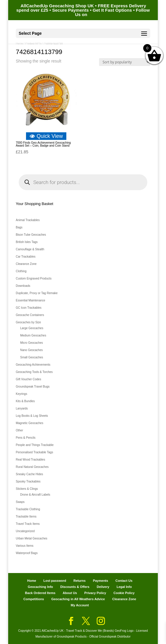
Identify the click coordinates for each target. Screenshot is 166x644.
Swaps (20, 502)
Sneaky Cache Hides (29, 474)
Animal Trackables (28, 220)
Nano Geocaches (31, 350)
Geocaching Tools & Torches (34, 372)
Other (19, 430)
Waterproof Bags (27, 553)
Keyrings (21, 394)
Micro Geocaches (32, 343)
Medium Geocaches (33, 335)
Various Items (25, 546)
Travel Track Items (28, 524)
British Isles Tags (27, 242)
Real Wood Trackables (30, 460)
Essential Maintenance (31, 300)
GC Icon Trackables (29, 308)
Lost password (55, 581)
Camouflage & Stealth (30, 249)
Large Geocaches (32, 328)
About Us (70, 593)
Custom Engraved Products (34, 278)
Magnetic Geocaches (30, 423)
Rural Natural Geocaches (32, 467)
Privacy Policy (95, 593)
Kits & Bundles (25, 401)
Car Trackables (26, 257)
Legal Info (124, 587)
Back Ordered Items (40, 593)
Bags (19, 227)
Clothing (21, 271)
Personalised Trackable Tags (34, 452)
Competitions (34, 599)
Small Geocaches (32, 357)
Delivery (103, 587)
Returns (79, 581)
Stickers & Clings (27, 489)
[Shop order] (125, 62)
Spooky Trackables (28, 481)
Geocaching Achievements (33, 365)
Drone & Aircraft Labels (35, 495)
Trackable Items (26, 517)
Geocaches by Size (28, 322)
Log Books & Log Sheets (32, 416)
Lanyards (22, 408)
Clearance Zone (26, 264)
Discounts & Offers (75, 587)
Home (32, 581)
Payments (101, 581)
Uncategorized (25, 531)
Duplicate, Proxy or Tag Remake (37, 293)
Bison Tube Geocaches (31, 235)
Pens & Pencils (26, 438)
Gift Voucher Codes (28, 379)
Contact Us (124, 581)
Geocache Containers (30, 315)
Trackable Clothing (28, 509)
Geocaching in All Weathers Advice (78, 599)
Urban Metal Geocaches (32, 538)
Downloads (23, 286)
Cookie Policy (124, 593)
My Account (80, 605)
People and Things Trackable (35, 445)
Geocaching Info (40, 587)
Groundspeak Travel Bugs (33, 387)
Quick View (46, 136)
